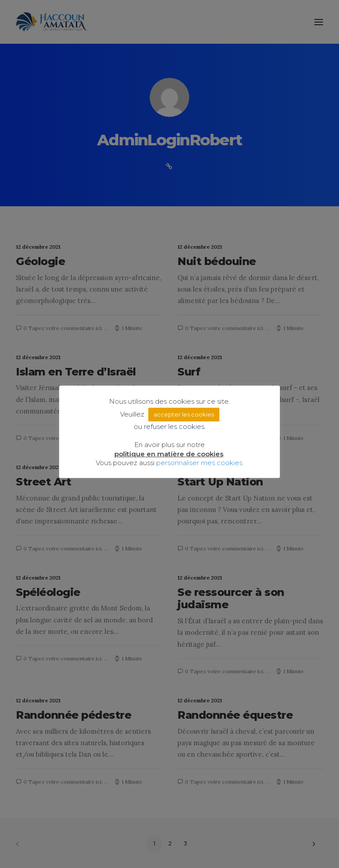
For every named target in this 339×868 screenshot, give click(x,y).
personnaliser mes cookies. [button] (200, 463)
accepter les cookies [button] (184, 414)
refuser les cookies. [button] (175, 426)
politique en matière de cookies (169, 454)
